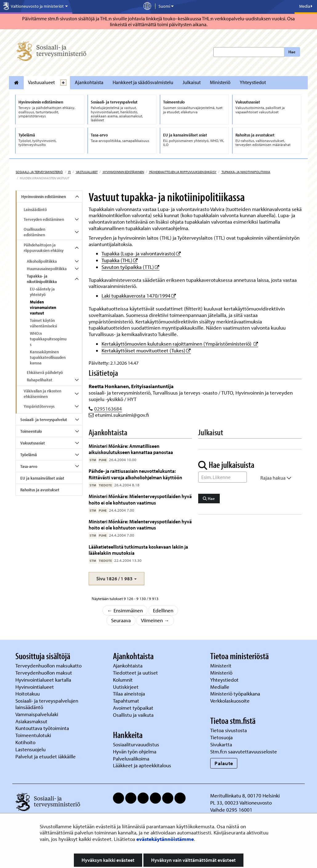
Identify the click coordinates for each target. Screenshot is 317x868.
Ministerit (221, 665)
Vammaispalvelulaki (37, 714)
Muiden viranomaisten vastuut (43, 307)
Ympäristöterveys (39, 406)
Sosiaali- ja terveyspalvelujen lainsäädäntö (47, 704)
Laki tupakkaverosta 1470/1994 (139, 296)
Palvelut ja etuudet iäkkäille (46, 756)
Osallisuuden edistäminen (34, 232)
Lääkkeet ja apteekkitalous (142, 765)
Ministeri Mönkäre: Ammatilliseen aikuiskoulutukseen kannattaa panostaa (131, 449)
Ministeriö (220, 82)
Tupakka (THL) (120, 260)
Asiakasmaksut (31, 721)
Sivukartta (221, 744)
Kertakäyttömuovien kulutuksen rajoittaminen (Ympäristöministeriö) (180, 344)
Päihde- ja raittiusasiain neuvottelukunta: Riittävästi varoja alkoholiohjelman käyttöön (135, 474)
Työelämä (29, 455)
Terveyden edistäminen (44, 219)
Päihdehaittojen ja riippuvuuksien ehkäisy (183, 172)
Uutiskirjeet (126, 687)
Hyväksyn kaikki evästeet (108, 860)
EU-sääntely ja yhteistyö (42, 292)
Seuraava (121, 620)
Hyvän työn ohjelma (135, 751)
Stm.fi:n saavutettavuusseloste (244, 751)
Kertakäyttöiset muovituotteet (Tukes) (146, 350)
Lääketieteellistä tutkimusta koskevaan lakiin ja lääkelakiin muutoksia (138, 550)
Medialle (220, 687)
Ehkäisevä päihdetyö (45, 372)
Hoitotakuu (28, 694)
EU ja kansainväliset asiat (42, 478)
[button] (116, 579)
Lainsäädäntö (35, 209)
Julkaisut (192, 82)
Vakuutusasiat (33, 443)
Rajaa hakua (276, 478)
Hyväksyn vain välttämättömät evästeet (193, 860)
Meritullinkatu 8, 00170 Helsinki (245, 795)
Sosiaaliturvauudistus (136, 744)
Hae (292, 52)
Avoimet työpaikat (133, 708)
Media (306, 6)
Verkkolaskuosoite (231, 701)
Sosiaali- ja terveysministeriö (39, 172)
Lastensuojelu (31, 749)
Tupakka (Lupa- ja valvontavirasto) (141, 253)
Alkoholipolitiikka (42, 261)
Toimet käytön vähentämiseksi (43, 323)
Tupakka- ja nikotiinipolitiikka (246, 172)
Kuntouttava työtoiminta (42, 728)
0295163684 (108, 409)
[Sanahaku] (223, 477)
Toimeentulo (31, 431)
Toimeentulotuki (34, 735)
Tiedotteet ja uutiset (136, 673)
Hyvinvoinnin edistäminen (123, 172)
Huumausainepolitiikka (47, 269)
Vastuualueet (41, 82)
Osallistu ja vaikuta (133, 715)
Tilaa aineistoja (129, 694)
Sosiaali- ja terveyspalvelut (44, 420)
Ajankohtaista (89, 82)
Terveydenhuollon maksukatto (49, 665)
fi (69, 172)
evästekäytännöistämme (165, 839)
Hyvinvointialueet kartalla (44, 680)
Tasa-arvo (29, 466)
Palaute (224, 763)
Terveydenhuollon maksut (44, 673)
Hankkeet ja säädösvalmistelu (143, 82)
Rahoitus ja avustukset (40, 490)
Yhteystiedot (253, 82)
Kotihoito (25, 742)
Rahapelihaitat (40, 380)
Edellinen (163, 610)
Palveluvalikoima (131, 758)
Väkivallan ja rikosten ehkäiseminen (42, 394)
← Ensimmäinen (125, 610)
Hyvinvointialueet (35, 687)
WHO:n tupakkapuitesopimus (48, 339)
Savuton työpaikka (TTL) (130, 267)
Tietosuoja (221, 737)
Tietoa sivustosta (229, 730)
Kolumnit (123, 680)
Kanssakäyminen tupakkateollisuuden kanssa (48, 357)
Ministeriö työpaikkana (236, 694)
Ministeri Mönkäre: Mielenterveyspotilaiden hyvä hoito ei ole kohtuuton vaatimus (140, 499)
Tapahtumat (126, 701)
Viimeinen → (155, 620)
